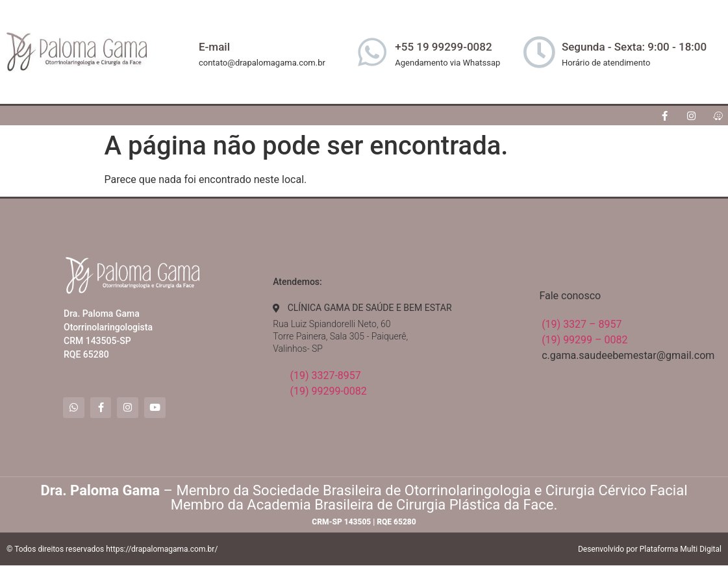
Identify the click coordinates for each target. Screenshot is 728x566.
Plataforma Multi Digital (681, 550)
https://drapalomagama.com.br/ (162, 550)
